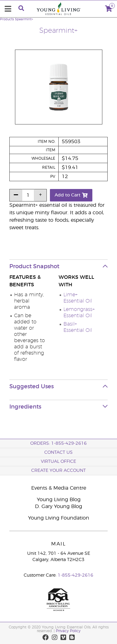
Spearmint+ (24, 19)
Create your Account (58, 471)
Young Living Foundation (59, 518)
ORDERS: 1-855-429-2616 (58, 443)
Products (7, 19)
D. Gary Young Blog (58, 506)
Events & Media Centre (59, 488)
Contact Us (58, 453)
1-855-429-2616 (76, 575)
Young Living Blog (59, 500)
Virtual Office (58, 462)
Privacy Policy (68, 631)
